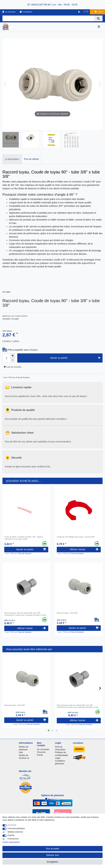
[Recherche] (98, 18)
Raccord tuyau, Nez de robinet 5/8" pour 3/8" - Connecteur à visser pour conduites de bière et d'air (25, 614)
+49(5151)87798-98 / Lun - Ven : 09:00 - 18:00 (52, 5)
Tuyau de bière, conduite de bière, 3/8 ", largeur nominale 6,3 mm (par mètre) (23, 538)
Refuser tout (52, 855)
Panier (40, 755)
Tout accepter (52, 849)
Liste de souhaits (12, 367)
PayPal (11, 835)
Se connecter (43, 749)
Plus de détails (31, 159)
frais (21, 752)
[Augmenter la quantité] (13, 356)
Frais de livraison (22, 377)
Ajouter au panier (75, 358)
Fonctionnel (13, 839)
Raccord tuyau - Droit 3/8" (67, 613)
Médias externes (15, 832)
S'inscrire (41, 752)
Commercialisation (16, 828)
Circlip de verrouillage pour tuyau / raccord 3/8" (76, 537)
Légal (58, 758)
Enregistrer (52, 862)
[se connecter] (9, 12)
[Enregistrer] (26, 12)
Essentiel (12, 825)
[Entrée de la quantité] (6, 358)
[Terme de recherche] (48, 18)
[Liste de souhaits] (86, 12)
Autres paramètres (11, 842)
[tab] (12, 159)
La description (12, 159)
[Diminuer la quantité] (13, 360)
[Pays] (79, 12)
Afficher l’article (84, 549)
